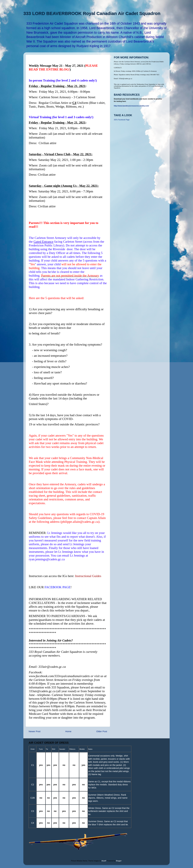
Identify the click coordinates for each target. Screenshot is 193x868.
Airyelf (104, 861)
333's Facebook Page (122, 120)
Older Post (102, 731)
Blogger (119, 861)
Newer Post (35, 731)
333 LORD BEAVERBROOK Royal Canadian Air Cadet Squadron (92, 13)
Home (68, 731)
